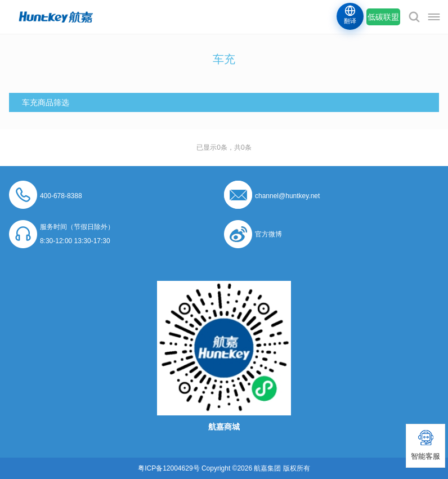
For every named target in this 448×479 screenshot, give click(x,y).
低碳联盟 (383, 17)
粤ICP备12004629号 (169, 468)
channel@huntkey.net (287, 196)
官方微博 (268, 234)
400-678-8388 (61, 196)
